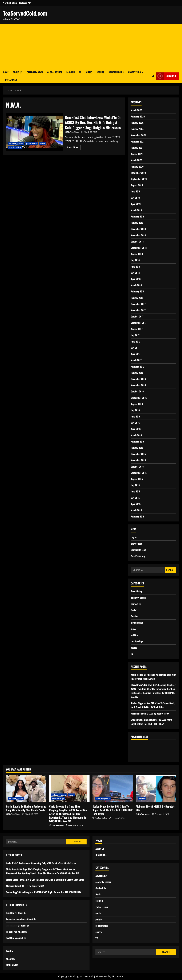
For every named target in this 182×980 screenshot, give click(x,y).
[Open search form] (153, 76)
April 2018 (136, 279)
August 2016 (137, 404)
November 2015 (138, 460)
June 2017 (135, 341)
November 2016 (138, 385)
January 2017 (137, 373)
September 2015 (139, 473)
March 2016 (136, 435)
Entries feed (137, 544)
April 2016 (136, 429)
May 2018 (135, 273)
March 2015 (136, 510)
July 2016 (135, 410)
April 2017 (136, 354)
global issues (32, 143)
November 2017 (138, 310)
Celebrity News (35, 72)
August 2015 (137, 479)
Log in (134, 537)
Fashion (71, 72)
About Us (18, 72)
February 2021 (138, 141)
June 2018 (136, 267)
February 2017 (137, 367)
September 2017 (139, 323)
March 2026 (136, 110)
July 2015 (135, 485)
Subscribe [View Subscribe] (167, 76)
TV (80, 72)
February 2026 (138, 116)
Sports (100, 72)
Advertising (134, 72)
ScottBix (10, 938)
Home (6, 72)
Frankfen (10, 913)
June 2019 (136, 191)
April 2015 (136, 504)
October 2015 (137, 467)
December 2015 (138, 454)
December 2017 (138, 304)
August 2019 (137, 185)
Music (89, 72)
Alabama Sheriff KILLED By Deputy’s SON (150, 713)
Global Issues (55, 72)
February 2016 (138, 441)
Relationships (116, 72)
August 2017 (137, 329)
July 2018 (135, 260)
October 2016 (137, 391)
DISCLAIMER (11, 80)
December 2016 (138, 379)
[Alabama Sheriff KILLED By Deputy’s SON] (156, 789)
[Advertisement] (91, 47)
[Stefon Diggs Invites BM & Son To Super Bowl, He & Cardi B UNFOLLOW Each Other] (113, 789)
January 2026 (137, 123)
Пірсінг (10, 932)
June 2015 (136, 491)
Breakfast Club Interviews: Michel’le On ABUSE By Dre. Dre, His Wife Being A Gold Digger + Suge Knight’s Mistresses (34, 132)
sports (134, 648)
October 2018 (137, 241)
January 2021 (137, 148)
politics (134, 635)
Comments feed (138, 550)
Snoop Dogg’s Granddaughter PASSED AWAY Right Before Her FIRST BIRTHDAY (43, 892)
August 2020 (137, 154)
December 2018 (138, 229)
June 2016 (136, 416)
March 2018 (136, 285)
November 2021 (138, 135)
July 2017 (135, 335)
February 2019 (138, 216)
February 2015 (138, 516)
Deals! (134, 610)
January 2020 (137, 167)
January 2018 (137, 298)
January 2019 (137, 223)
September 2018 (139, 248)
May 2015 (135, 498)
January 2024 (137, 129)
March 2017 (136, 360)
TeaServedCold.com (25, 13)
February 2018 (138, 291)
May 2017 (135, 348)
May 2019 (135, 198)
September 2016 (139, 398)
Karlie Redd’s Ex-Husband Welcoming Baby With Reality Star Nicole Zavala (26, 808)
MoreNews (102, 976)
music (43, 143)
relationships (15, 147)
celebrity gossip (16, 143)
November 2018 (138, 235)
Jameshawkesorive (15, 919)
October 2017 (137, 316)
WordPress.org (138, 556)
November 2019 (138, 173)
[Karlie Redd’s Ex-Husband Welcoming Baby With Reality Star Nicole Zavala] (26, 789)
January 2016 (137, 448)
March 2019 (136, 210)
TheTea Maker (73, 132)
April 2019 (136, 204)
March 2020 (136, 160)
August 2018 (137, 254)
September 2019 (139, 179)
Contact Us (136, 604)
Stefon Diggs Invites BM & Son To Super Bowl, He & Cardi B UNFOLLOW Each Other (113, 810)
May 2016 (135, 423)
